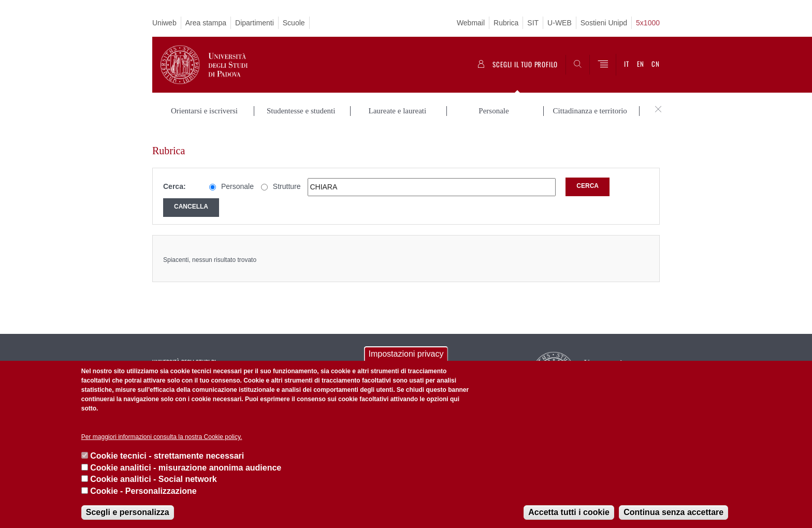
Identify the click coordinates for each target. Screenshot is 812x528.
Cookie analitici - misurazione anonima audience (186, 468)
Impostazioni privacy (406, 354)
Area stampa (206, 23)
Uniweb (164, 23)
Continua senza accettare (673, 512)
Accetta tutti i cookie (569, 512)
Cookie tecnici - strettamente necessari (167, 456)
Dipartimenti (255, 23)
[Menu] (603, 65)
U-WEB (560, 23)
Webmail (471, 23)
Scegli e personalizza (128, 512)
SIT (533, 23)
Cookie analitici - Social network (154, 479)
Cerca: (175, 176)
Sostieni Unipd (604, 23)
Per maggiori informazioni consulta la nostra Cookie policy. (162, 437)
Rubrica (506, 23)
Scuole (294, 23)
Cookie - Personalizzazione (143, 491)
